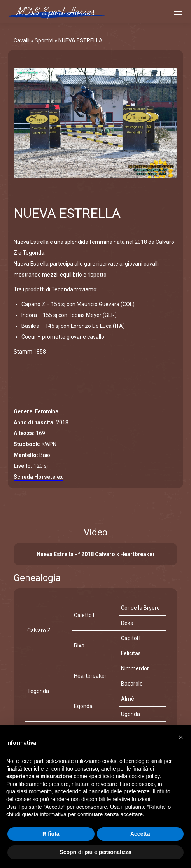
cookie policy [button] (144, 776)
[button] (181, 737)
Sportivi (44, 40)
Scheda (38, 477)
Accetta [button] (140, 834)
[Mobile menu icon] (178, 12)
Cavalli (22, 40)
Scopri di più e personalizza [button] (95, 852)
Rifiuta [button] (51, 834)
